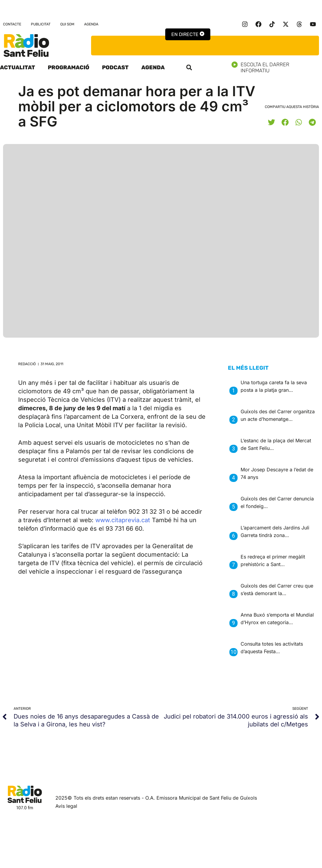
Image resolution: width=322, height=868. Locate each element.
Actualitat (18, 67)
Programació (69, 67)
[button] (189, 67)
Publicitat (41, 24)
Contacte (12, 24)
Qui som (67, 24)
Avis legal (66, 806)
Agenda (91, 24)
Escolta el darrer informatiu (277, 67)
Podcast (115, 67)
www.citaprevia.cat (123, 520)
